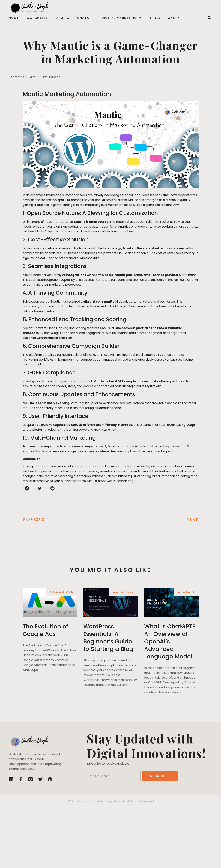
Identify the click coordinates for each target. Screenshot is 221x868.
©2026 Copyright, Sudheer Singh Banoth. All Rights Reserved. (110, 801)
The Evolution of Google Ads (45, 630)
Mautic (63, 18)
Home (14, 18)
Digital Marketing (122, 18)
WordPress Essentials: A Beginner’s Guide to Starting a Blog (108, 638)
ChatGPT (86, 18)
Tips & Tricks (165, 18)
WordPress (37, 18)
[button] (209, 18)
